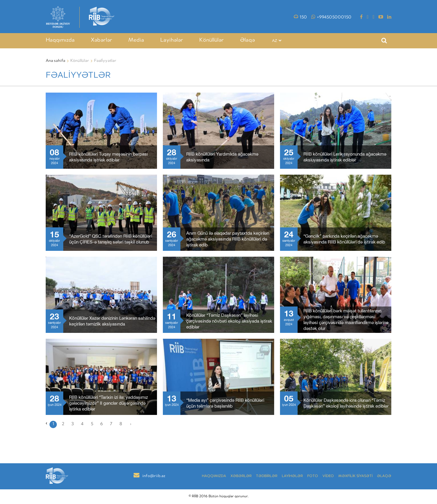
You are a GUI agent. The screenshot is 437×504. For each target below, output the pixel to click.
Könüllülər (211, 40)
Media (136, 40)
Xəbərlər (101, 40)
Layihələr (172, 40)
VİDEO (328, 476)
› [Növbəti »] (131, 424)
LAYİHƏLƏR (292, 476)
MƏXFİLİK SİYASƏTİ (355, 476)
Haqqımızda (60, 40)
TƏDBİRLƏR (267, 476)
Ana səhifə (56, 61)
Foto (313, 476)
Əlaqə (247, 40)
